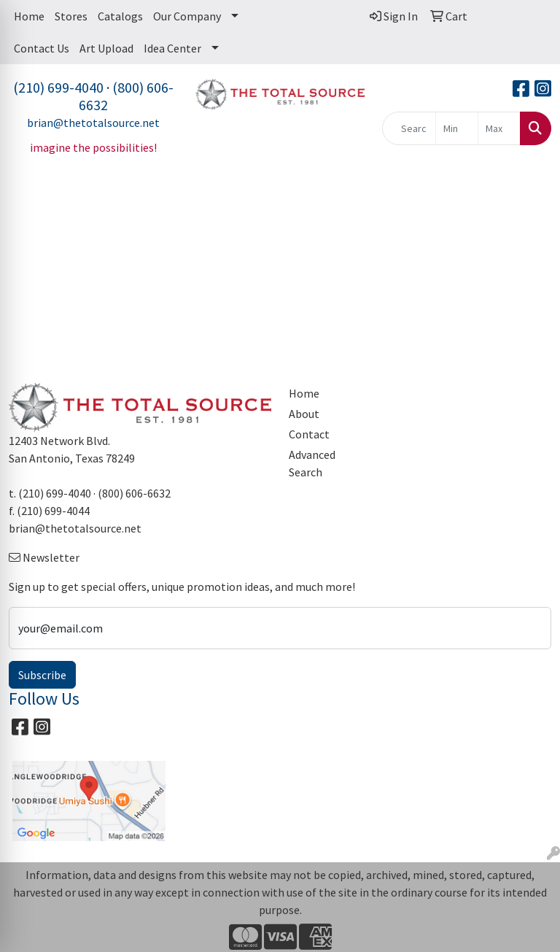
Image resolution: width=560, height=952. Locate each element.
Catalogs (120, 16)
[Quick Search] (409, 128)
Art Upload (106, 48)
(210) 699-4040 (58, 87)
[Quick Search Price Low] (457, 128)
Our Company (187, 16)
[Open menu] (531, 204)
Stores (71, 16)
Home (29, 16)
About (304, 414)
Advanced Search (312, 463)
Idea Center (172, 48)
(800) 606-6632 (126, 96)
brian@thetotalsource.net (93, 123)
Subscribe (42, 675)
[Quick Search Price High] (499, 128)
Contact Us (42, 48)
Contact (309, 434)
